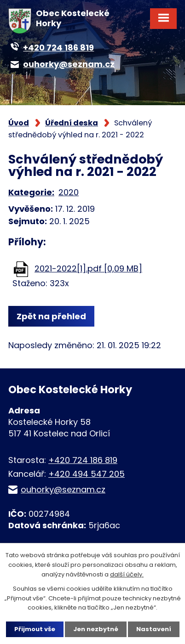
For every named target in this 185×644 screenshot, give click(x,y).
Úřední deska (72, 123)
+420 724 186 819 (83, 460)
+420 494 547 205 (87, 474)
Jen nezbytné (96, 629)
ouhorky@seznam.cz (63, 489)
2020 (69, 192)
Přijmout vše (35, 629)
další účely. (127, 574)
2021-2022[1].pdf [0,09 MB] (88, 268)
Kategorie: (31, 192)
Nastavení (154, 629)
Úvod (19, 123)
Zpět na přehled (51, 316)
